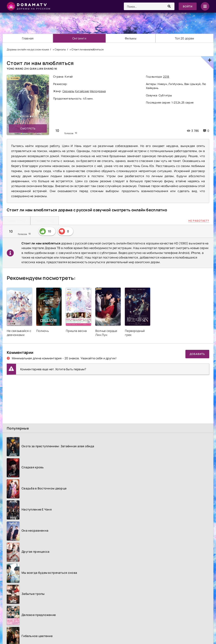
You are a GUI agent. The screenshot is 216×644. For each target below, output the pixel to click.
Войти (188, 6)
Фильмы (131, 38)
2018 (166, 77)
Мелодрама (98, 91)
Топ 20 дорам (184, 38)
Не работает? (199, 221)
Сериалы (68, 91)
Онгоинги (79, 38)
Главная (28, 38)
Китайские (82, 91)
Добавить (197, 354)
